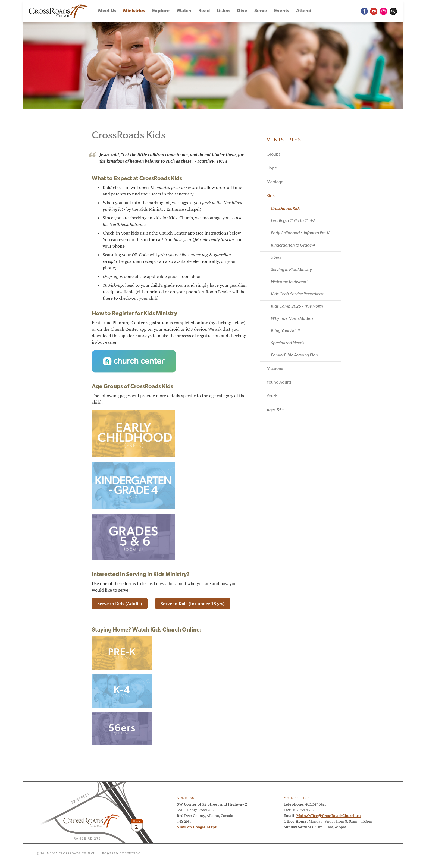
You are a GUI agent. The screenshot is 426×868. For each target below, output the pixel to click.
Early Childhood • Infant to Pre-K (300, 233)
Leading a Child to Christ (293, 221)
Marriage (275, 182)
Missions (275, 369)
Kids (271, 196)
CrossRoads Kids (286, 209)
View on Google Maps (197, 827)
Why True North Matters (292, 319)
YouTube (374, 11)
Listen (223, 11)
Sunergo (133, 853)
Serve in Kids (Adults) (120, 604)
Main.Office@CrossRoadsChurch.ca (329, 816)
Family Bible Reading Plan (294, 355)
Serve (261, 11)
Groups (274, 154)
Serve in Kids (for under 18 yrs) (193, 604)
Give (242, 11)
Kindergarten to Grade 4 (293, 245)
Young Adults (279, 383)
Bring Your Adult (285, 331)
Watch (184, 11)
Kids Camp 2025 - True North (297, 307)
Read (204, 11)
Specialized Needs (287, 343)
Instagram (384, 11)
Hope (272, 168)
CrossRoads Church (59, 11)
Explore (161, 11)
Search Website (393, 11)
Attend (304, 11)
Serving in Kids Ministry (291, 270)
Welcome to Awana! (289, 282)
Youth (272, 396)
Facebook (364, 11)
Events (282, 11)
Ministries (134, 11)
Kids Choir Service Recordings (297, 294)
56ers (276, 258)
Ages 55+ (275, 410)
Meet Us (107, 11)
